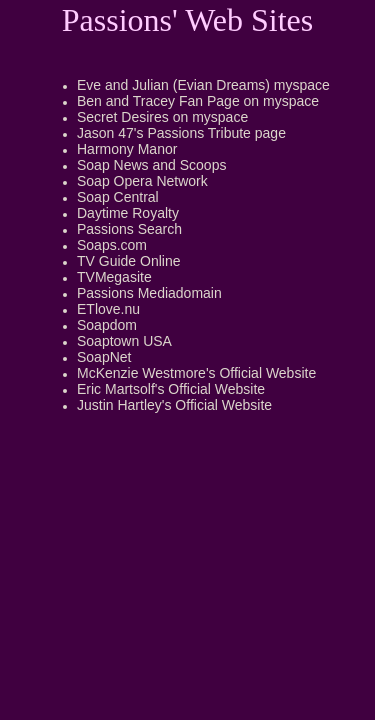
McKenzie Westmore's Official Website (196, 373)
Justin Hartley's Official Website (174, 405)
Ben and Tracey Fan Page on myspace (198, 101)
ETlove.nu (108, 309)
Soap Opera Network (142, 181)
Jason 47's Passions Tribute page (181, 133)
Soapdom (107, 325)
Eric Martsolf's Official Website (171, 389)
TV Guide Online (129, 261)
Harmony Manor (127, 149)
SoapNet (104, 357)
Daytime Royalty (128, 213)
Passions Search (129, 229)
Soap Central (118, 197)
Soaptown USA (124, 341)
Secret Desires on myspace (162, 117)
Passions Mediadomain (149, 293)
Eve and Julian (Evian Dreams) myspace (203, 85)
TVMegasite (114, 277)
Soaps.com (112, 245)
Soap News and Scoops (151, 165)
